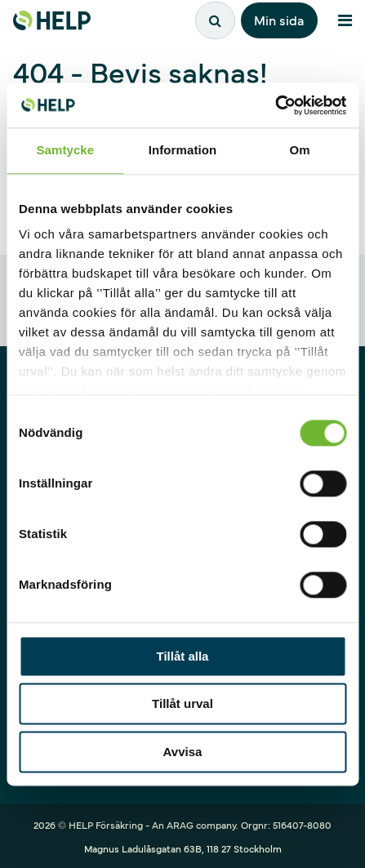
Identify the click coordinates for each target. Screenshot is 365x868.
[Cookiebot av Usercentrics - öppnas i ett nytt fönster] (275, 105)
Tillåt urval (182, 704)
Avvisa (183, 752)
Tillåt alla (183, 656)
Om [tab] (300, 150)
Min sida (279, 20)
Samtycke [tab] (65, 150)
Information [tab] (183, 150)
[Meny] (345, 20)
